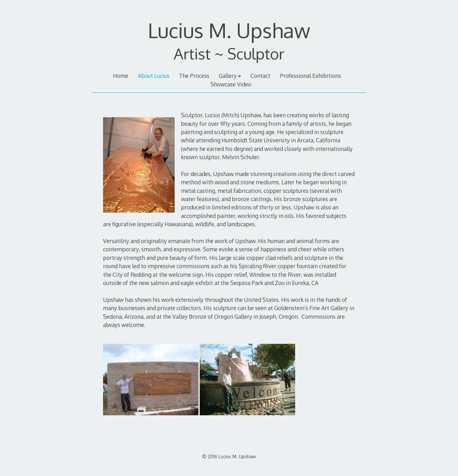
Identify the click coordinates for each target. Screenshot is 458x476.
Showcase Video (231, 84)
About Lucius (154, 76)
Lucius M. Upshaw (229, 30)
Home (121, 76)
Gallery (228, 76)
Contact (260, 76)
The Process (194, 76)
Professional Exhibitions (310, 76)
